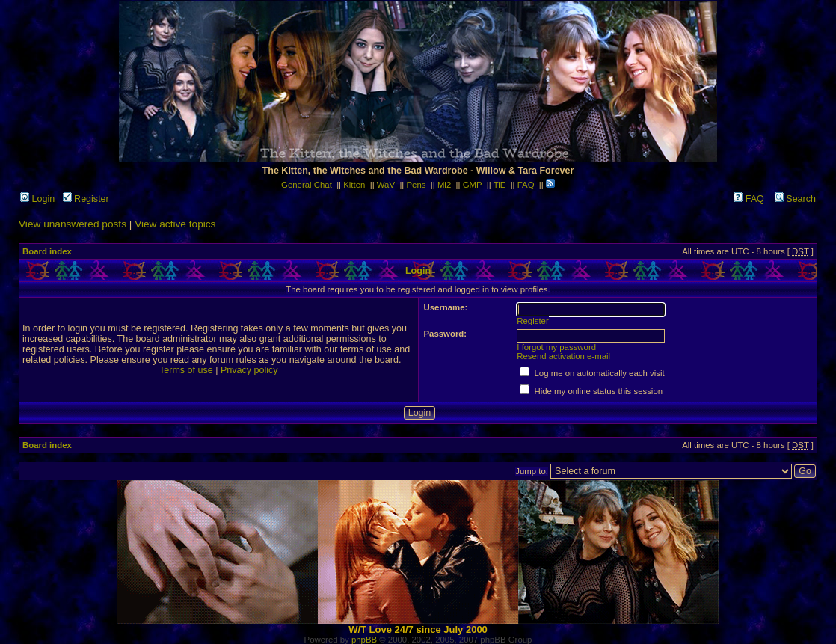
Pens (416, 185)
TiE (500, 185)
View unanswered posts (73, 224)
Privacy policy (249, 370)
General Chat (307, 185)
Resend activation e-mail (563, 356)
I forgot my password (556, 347)
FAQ (526, 185)
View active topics (175, 224)
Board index (47, 251)
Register (86, 199)
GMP (473, 185)
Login (37, 199)
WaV (386, 185)
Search (795, 199)
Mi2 (444, 185)
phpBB (364, 640)
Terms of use (186, 370)
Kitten (354, 185)
